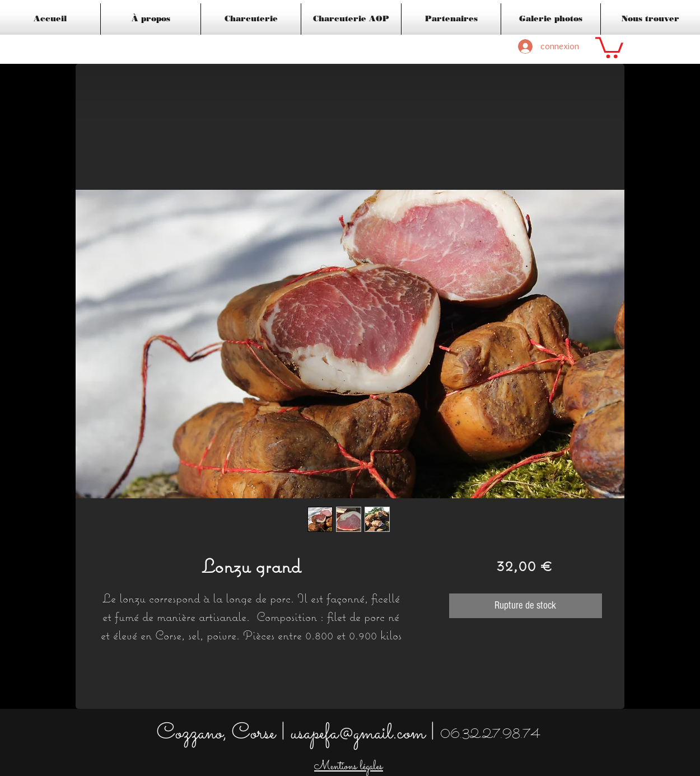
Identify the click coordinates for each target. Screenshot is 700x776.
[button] (609, 46)
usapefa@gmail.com (358, 733)
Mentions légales (349, 767)
